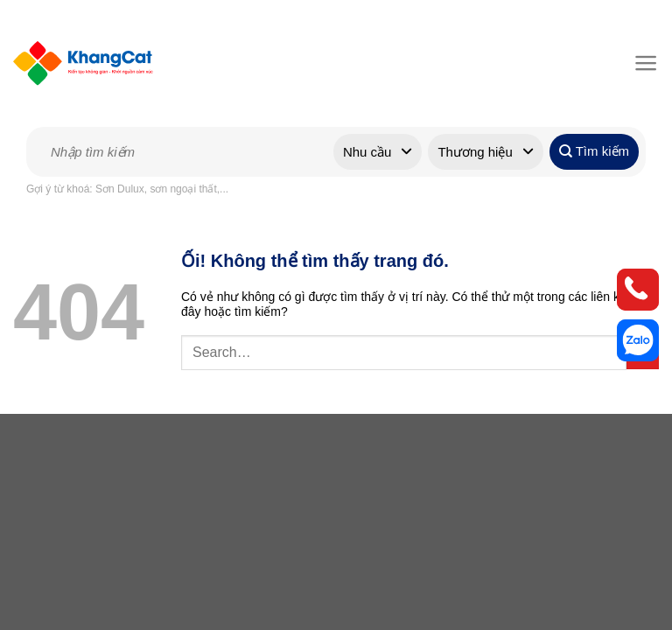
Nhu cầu (367, 152)
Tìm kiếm (594, 151)
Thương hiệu (475, 152)
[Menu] (643, 63)
